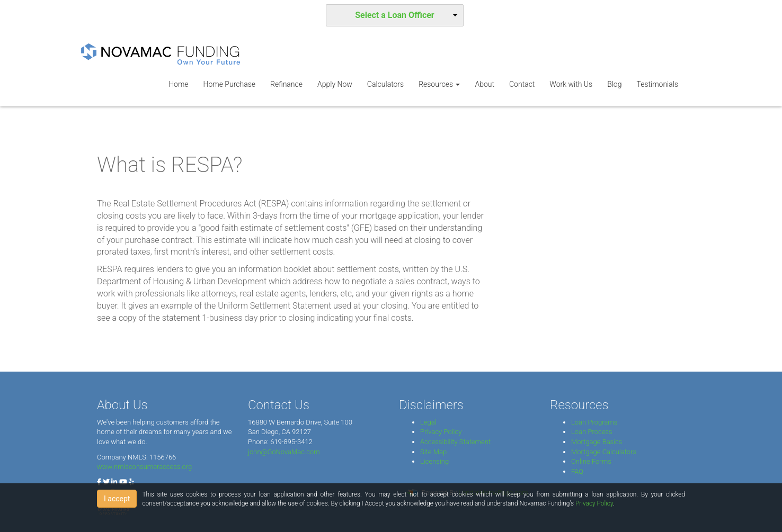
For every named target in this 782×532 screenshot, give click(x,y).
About (485, 84)
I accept (117, 499)
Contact (522, 84)
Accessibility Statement (455, 442)
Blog (614, 84)
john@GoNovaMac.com (284, 452)
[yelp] (131, 482)
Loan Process (592, 432)
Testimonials (657, 84)
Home (178, 84)
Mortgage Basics (597, 442)
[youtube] (123, 482)
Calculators (385, 84)
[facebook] (99, 482)
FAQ (577, 471)
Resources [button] (439, 84)
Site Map (433, 452)
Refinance (286, 84)
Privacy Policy (441, 432)
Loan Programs (594, 422)
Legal (428, 422)
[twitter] (106, 482)
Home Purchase (229, 84)
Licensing (434, 461)
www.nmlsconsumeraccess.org (144, 467)
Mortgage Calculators (604, 452)
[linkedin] (114, 482)
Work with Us (571, 84)
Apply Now (335, 84)
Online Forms (591, 461)
